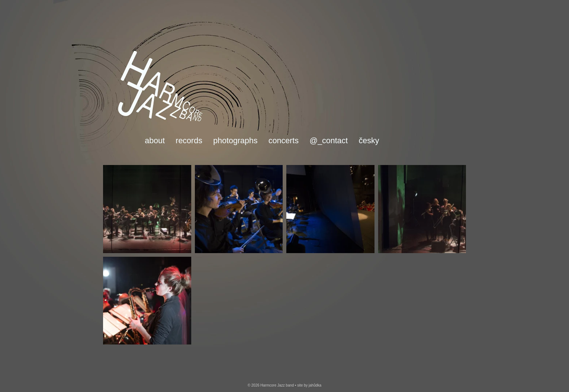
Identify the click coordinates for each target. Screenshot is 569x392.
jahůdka (315, 385)
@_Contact (329, 141)
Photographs (235, 141)
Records (189, 141)
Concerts (284, 141)
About (155, 141)
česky (369, 141)
